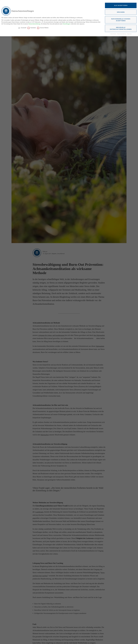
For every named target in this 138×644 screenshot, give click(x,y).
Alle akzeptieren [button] (121, 5)
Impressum (129, 34)
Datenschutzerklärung (34, 24)
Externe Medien (43, 28)
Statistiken (32, 28)
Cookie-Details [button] (113, 34)
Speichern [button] (121, 12)
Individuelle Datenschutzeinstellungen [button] (121, 28)
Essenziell (22, 28)
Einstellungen (66, 24)
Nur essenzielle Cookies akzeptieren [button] (121, 20)
